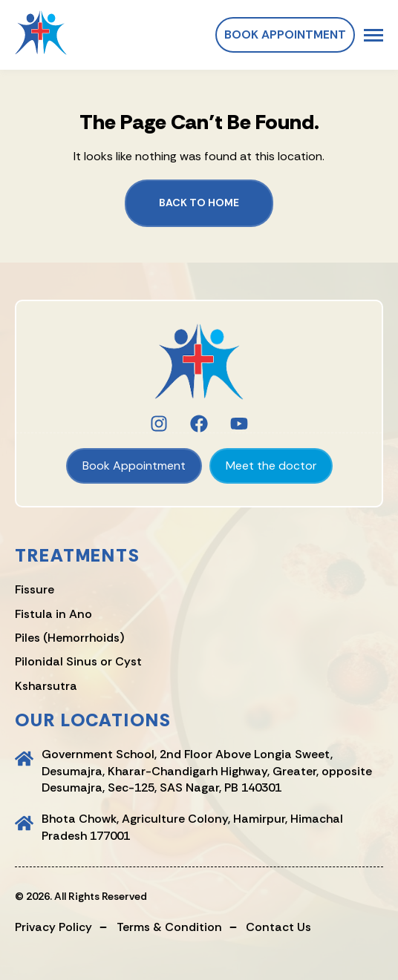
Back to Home (199, 203)
